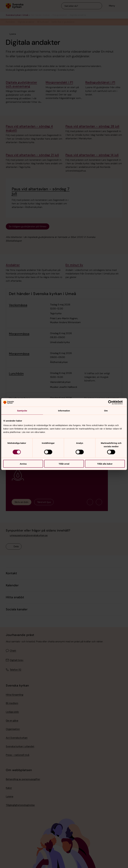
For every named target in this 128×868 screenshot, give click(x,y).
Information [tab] (64, 411)
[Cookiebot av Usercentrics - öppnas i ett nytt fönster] (112, 402)
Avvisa (23, 464)
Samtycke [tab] (22, 411)
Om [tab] (106, 411)
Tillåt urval (64, 464)
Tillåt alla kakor (105, 464)
